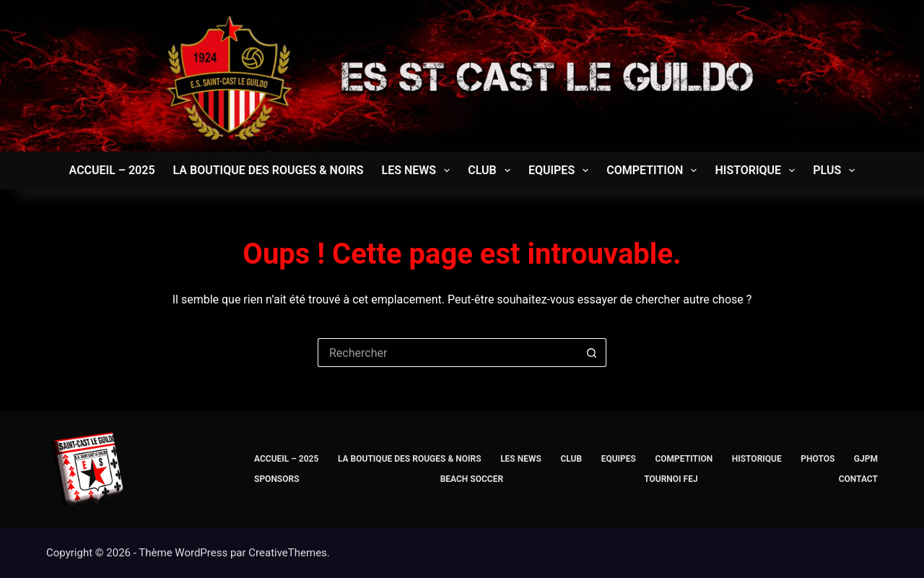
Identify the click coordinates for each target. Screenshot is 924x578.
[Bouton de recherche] (592, 353)
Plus (837, 171)
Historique (758, 171)
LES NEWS (418, 171)
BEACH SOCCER (472, 479)
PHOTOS (818, 459)
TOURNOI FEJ (671, 479)
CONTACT (858, 479)
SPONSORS (277, 479)
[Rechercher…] (448, 353)
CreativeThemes (288, 553)
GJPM (866, 459)
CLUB (492, 171)
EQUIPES (561, 171)
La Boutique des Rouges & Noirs (269, 170)
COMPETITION (654, 171)
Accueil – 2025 (112, 170)
